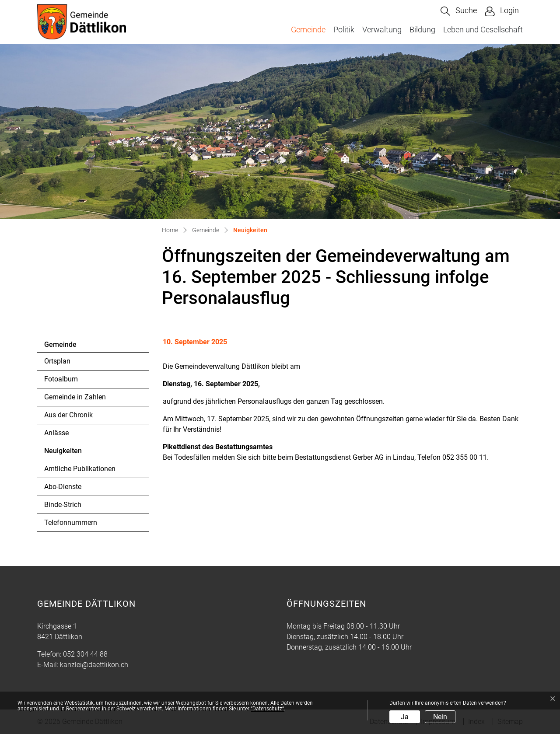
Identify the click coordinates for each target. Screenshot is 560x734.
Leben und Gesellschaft (483, 30)
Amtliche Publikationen (80, 469)
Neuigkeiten (68, 453)
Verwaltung (382, 30)
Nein (440, 717)
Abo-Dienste (63, 487)
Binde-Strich (63, 505)
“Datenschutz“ (267, 709)
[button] (459, 11)
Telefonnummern (71, 523)
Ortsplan (57, 361)
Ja (405, 717)
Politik (344, 30)
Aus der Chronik (68, 415)
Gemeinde (308, 30)
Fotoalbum (61, 379)
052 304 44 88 (85, 654)
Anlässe (56, 433)
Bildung (422, 30)
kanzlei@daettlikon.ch (94, 665)
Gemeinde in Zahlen (75, 397)
